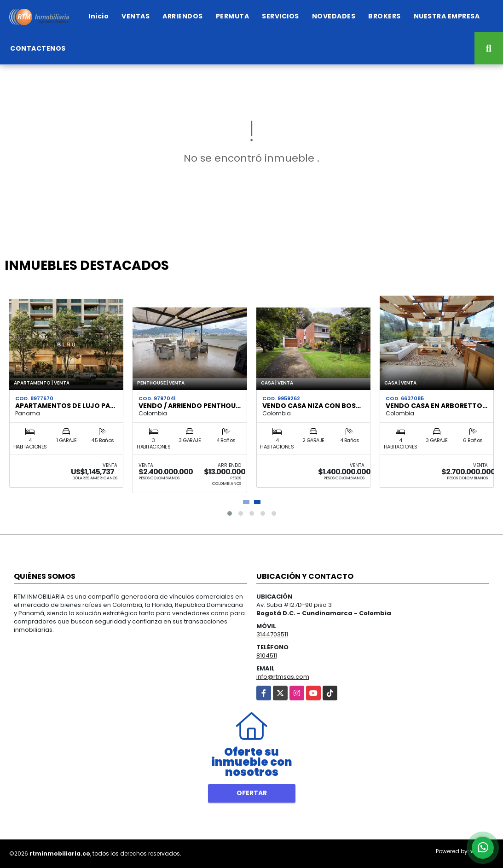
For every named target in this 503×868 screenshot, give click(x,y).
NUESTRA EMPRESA (447, 16)
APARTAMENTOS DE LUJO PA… (65, 406)
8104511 (267, 655)
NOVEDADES (334, 16)
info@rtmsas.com (283, 677)
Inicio (98, 16)
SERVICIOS (280, 16)
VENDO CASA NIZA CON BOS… (312, 406)
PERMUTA (233, 16)
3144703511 (272, 634)
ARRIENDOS (183, 16)
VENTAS (136, 16)
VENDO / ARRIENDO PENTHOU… (190, 406)
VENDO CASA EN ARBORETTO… (437, 406)
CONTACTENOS (38, 48)
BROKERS (384, 16)
